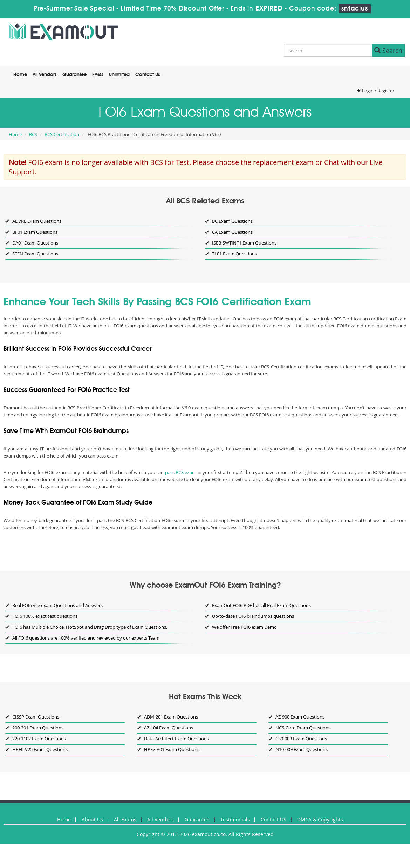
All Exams (125, 819)
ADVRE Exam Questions (37, 221)
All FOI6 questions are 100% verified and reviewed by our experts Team (86, 638)
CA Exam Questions (232, 232)
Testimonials (235, 819)
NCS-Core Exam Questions (303, 728)
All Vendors (45, 75)
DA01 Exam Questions (35, 243)
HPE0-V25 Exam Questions (40, 749)
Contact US (274, 819)
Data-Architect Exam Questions (176, 739)
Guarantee (74, 75)
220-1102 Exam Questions (39, 739)
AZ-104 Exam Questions (169, 728)
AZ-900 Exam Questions (300, 717)
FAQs (98, 75)
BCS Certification (62, 134)
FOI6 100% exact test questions (45, 616)
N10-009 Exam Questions (302, 749)
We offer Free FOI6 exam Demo (244, 627)
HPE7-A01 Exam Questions (172, 749)
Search (388, 51)
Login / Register (376, 91)
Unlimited (119, 75)
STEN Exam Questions (35, 254)
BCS (33, 134)
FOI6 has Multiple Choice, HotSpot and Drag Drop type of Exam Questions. (90, 627)
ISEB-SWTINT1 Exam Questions (244, 243)
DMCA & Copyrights (320, 819)
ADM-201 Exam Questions (171, 717)
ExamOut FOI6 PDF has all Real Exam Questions (261, 605)
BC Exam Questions (232, 221)
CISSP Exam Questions (36, 717)
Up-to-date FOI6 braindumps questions (253, 616)
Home (20, 75)
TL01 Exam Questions (234, 254)
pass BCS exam (181, 472)
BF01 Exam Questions (35, 232)
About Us (92, 819)
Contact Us (148, 75)
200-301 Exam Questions (38, 728)
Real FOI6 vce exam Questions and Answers (57, 605)
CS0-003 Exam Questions (301, 739)
